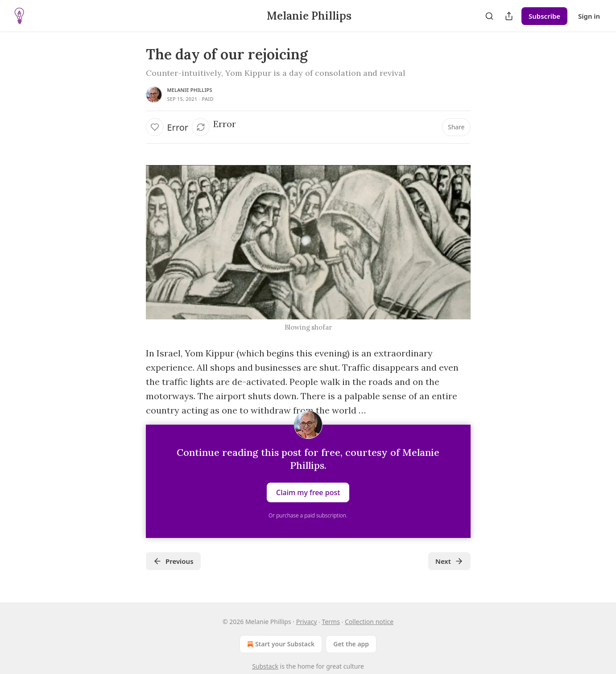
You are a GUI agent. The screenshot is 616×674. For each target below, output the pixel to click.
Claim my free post (308, 492)
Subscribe (544, 16)
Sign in (589, 16)
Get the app (351, 644)
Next (449, 561)
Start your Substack (280, 644)
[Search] (489, 16)
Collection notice (369, 622)
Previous (173, 561)
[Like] (155, 127)
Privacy (307, 622)
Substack (265, 666)
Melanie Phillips (190, 90)
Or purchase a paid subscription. (308, 515)
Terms (331, 622)
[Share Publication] (509, 16)
